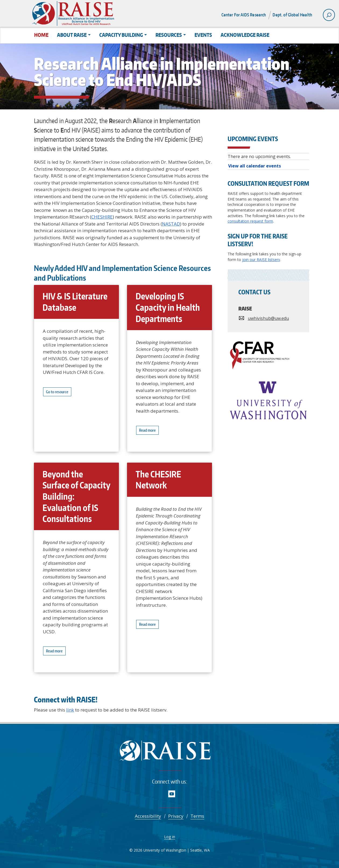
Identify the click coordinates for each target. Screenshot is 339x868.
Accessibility (148, 816)
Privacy (176, 816)
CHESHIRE (102, 217)
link (70, 710)
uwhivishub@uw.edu (268, 318)
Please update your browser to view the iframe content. (268, 161)
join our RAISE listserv (261, 260)
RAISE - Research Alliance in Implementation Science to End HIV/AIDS (170, 752)
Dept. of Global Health (292, 15)
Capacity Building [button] (121, 35)
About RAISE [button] (72, 35)
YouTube (172, 794)
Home (41, 35)
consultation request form (250, 221)
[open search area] (329, 15)
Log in (170, 837)
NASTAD (171, 224)
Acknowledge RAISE (245, 35)
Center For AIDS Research (244, 15)
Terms (197, 816)
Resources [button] (169, 35)
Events (203, 35)
